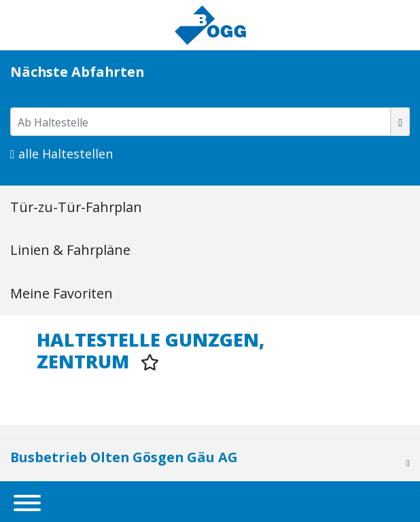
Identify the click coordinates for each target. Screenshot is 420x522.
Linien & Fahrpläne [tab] (70, 250)
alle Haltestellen (62, 154)
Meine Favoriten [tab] (62, 293)
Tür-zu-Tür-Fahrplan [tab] (76, 207)
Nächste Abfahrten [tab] (77, 72)
